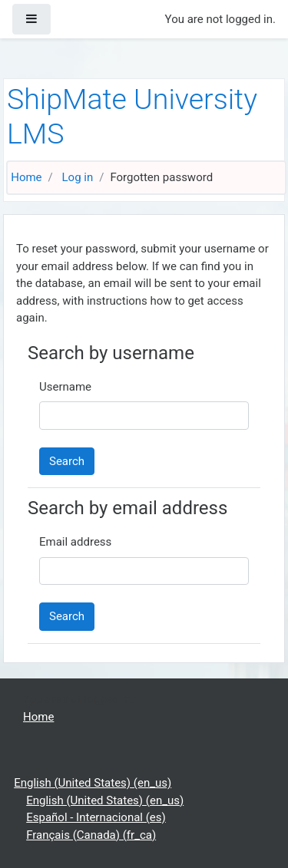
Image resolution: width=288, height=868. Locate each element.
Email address (75, 542)
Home (26, 177)
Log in (78, 177)
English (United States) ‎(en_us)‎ (93, 783)
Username (65, 387)
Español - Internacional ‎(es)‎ (96, 817)
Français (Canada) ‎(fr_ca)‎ (91, 835)
